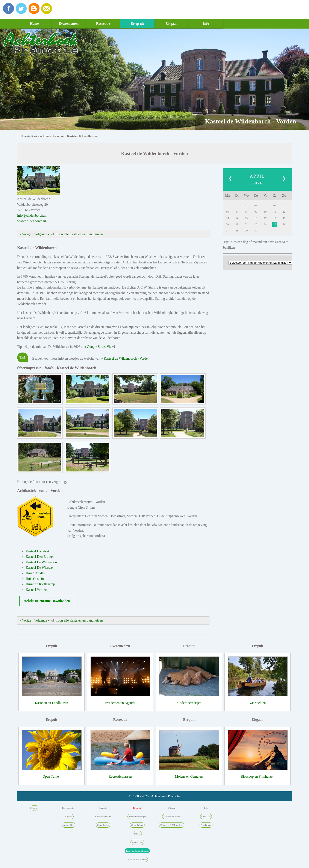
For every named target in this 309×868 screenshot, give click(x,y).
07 (237, 212)
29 (246, 231)
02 (256, 205)
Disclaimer (206, 825)
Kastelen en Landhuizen (52, 703)
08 (246, 212)
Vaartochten (257, 703)
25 (275, 224)
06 (227, 212)
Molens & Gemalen (137, 859)
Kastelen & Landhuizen (82, 136)
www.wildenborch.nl (32, 221)
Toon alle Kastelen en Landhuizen (79, 234)
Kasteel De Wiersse (39, 568)
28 (237, 231)
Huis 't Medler (36, 573)
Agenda (69, 816)
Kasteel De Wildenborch (43, 562)
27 (227, 231)
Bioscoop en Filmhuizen (257, 776)
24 (265, 224)
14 (237, 218)
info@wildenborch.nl (32, 215)
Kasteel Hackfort (37, 551)
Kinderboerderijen (189, 703)
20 (227, 224)
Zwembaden (103, 825)
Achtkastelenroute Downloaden (47, 601)
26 (284, 224)
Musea (137, 834)
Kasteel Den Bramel (40, 557)
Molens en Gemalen (189, 776)
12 (284, 212)
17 (265, 218)
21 (237, 224)
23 (256, 224)
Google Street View (100, 347)
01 (246, 205)
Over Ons (206, 816)
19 (284, 218)
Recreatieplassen (120, 776)
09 (256, 212)
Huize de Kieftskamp (40, 584)
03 (265, 205)
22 (246, 224)
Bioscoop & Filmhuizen (172, 825)
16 (256, 218)
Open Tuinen (51, 776)
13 (227, 218)
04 (275, 205)
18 (275, 218)
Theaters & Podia (172, 816)
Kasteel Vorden (36, 590)
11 (275, 212)
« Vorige (25, 234)
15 (246, 218)
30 (256, 231)
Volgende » (42, 234)
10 (265, 212)
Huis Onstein (35, 579)
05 (284, 205)
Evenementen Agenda (120, 703)
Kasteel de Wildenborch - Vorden (126, 358)
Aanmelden (69, 825)
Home (34, 24)
